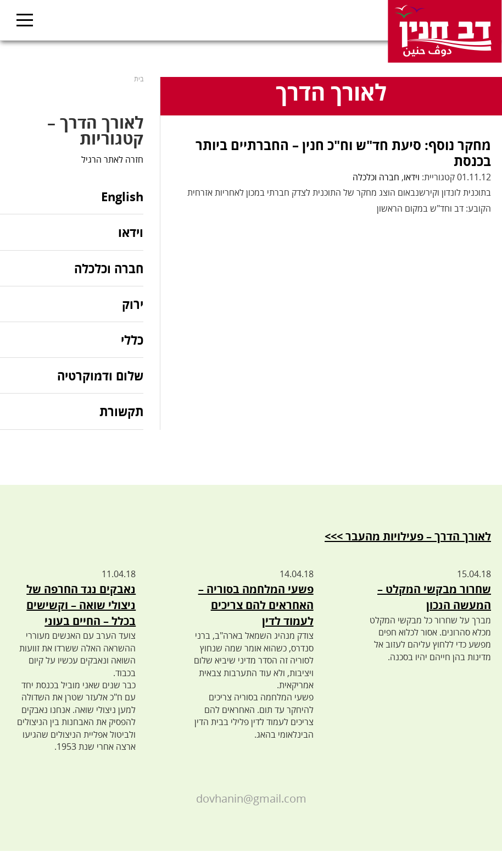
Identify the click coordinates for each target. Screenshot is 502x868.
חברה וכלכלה (376, 177)
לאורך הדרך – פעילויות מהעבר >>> (408, 536)
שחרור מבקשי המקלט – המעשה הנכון (434, 597)
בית (139, 79)
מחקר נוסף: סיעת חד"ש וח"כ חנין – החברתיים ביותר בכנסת (343, 153)
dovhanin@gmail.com (251, 798)
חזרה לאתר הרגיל (112, 159)
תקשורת (121, 411)
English (122, 197)
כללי (132, 340)
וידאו (412, 177)
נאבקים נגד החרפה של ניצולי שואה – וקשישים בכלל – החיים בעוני (81, 605)
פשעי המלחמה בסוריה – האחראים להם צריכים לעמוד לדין (256, 605)
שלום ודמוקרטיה (100, 375)
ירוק (133, 304)
